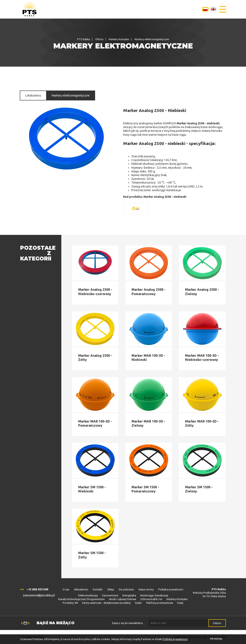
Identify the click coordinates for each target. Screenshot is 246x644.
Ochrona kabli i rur (151, 599)
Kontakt (98, 589)
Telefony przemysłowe (159, 603)
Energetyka (129, 595)
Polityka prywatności (171, 589)
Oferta (99, 39)
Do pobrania (126, 589)
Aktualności (81, 589)
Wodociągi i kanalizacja (154, 595)
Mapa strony (146, 589)
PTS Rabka (84, 39)
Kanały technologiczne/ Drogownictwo (82, 599)
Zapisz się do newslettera (127, 623)
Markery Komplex (119, 39)
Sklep (111, 589)
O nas (66, 589)
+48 (37, 589)
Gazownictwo (110, 595)
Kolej (180, 603)
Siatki (138, 603)
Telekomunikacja (88, 595)
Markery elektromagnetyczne (71, 95)
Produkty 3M (70, 603)
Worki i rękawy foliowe (123, 599)
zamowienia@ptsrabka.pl (39, 595)
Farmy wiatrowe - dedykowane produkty (106, 603)
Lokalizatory (33, 95)
